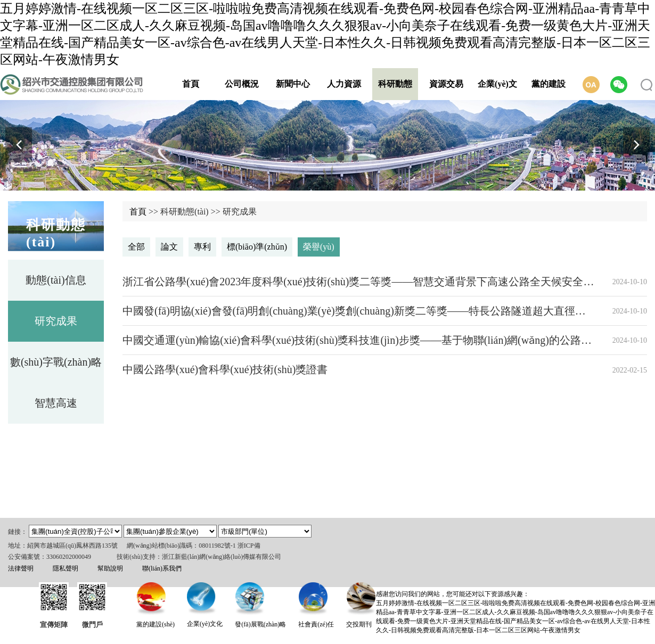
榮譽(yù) (319, 247)
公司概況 (242, 84)
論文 (169, 247)
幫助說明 (110, 568)
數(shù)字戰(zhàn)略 (56, 362)
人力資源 (344, 84)
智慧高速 (56, 403)
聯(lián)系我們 (162, 568)
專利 (202, 247)
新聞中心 (293, 84)
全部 (136, 247)
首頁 (191, 84)
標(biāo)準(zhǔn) (257, 247)
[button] (636, 145)
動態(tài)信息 (56, 280)
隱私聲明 (65, 568)
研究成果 (56, 321)
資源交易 (446, 84)
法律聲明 (21, 568)
